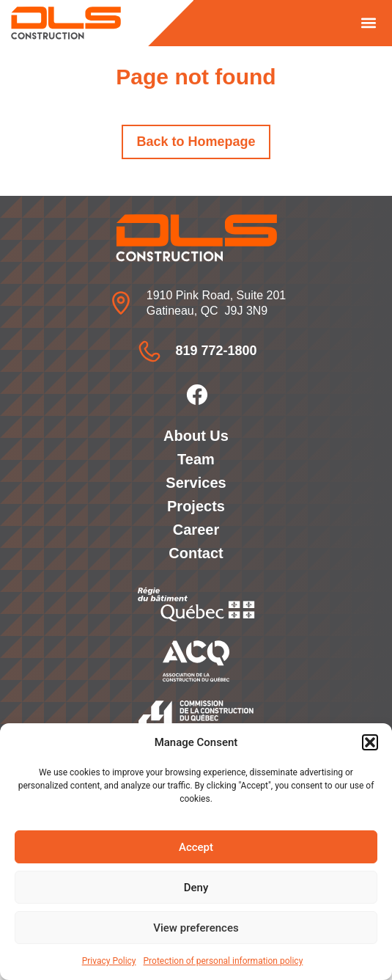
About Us (196, 436)
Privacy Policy (109, 961)
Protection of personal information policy (223, 961)
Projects (196, 506)
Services (196, 483)
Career (196, 530)
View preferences (196, 928)
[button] (370, 742)
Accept (196, 847)
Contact (196, 553)
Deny (196, 888)
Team (196, 459)
